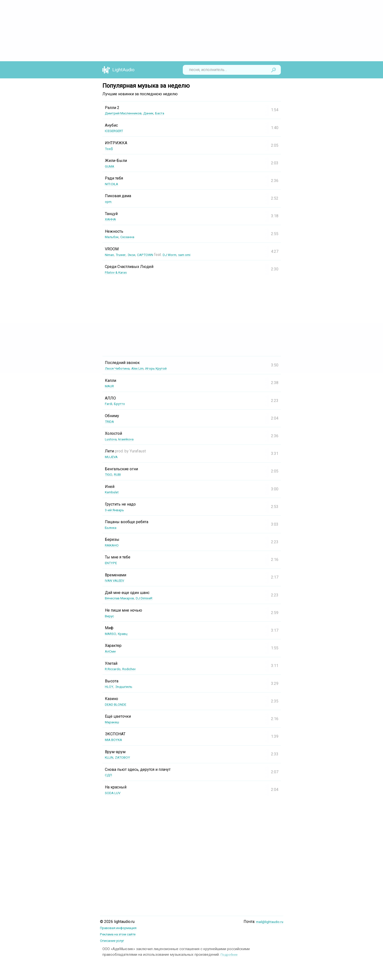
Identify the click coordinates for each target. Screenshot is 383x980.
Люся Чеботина (119, 368)
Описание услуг (114, 940)
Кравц (126, 634)
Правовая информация (121, 928)
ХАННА (111, 219)
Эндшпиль (125, 686)
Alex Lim (143, 368)
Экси (135, 255)
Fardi (109, 404)
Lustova (112, 439)
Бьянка (111, 527)
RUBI (119, 474)
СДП (109, 775)
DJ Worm (177, 255)
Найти (273, 70)
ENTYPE (112, 563)
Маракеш (114, 722)
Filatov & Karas (118, 272)
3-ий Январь (116, 510)
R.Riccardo (114, 669)
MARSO (111, 634)
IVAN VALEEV (117, 580)
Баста (168, 113)
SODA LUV (114, 793)
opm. (109, 201)
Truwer (123, 255)
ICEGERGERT (116, 131)
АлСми (111, 651)
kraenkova (129, 439)
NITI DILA (113, 184)
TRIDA (110, 421)
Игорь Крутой (165, 368)
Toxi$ (110, 149)
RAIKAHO (113, 545)
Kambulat (113, 492)
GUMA (110, 166)
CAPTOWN (150, 255)
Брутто (121, 404)
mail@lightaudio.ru (268, 922)
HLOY (109, 686)
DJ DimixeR (151, 598)
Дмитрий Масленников (126, 113)
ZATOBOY (126, 757)
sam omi (194, 255)
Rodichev (133, 669)
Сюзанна (131, 237)
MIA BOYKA (115, 740)
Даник (155, 113)
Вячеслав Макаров (122, 598)
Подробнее (230, 954)
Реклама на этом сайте (121, 934)
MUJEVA (112, 457)
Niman (110, 255)
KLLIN (110, 757)
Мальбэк (113, 237)
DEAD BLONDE (118, 704)
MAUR (110, 386)
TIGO (109, 474)
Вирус (110, 616)
